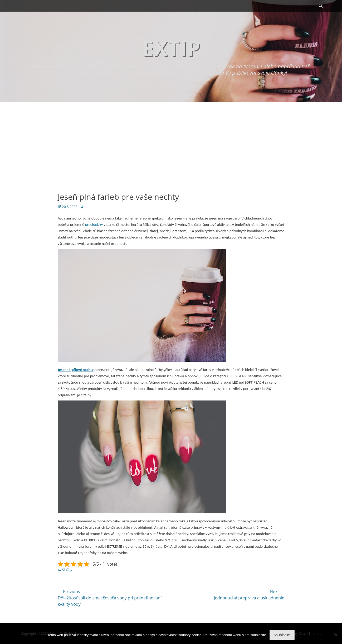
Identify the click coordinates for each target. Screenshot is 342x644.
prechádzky (94, 225)
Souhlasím (282, 635)
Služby (67, 570)
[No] (335, 635)
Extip (171, 48)
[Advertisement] (171, 142)
